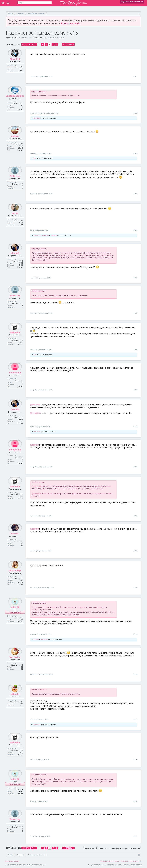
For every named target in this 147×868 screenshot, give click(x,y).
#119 (135, 802)
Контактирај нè (107, 861)
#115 (135, 634)
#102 (135, 113)
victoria (15, 142)
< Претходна (28, 44)
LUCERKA (37, 118)
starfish (15, 260)
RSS (141, 861)
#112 (135, 516)
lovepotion (15, 379)
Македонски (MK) (12, 861)
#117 (135, 720)
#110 (135, 427)
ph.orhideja (15, 577)
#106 (135, 278)
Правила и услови (114, 865)
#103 (135, 153)
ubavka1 (15, 540)
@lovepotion (36, 413)
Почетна (124, 861)
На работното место (26, 37)
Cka (35, 158)
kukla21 (15, 614)
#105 (135, 230)
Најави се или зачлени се (132, 2)
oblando (15, 700)
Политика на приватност (133, 865)
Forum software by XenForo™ (25, 865)
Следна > (70, 44)
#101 (135, 76)
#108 (135, 350)
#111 (135, 467)
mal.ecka (45, 235)
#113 (135, 551)
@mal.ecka (35, 405)
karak (15, 220)
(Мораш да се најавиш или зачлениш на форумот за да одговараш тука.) (112, 848)
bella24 (36, 639)
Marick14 (15, 65)
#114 (135, 588)
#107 (135, 313)
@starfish (35, 445)
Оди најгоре (134, 861)
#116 (135, 675)
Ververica (15, 664)
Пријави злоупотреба (97, 865)
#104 (135, 194)
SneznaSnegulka (15, 102)
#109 (135, 390)
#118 (135, 760)
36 (63, 44)
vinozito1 (50, 37)
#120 (135, 837)
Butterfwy (15, 183)
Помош (117, 861)
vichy (39, 235)
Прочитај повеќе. (71, 23)
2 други (54, 235)
